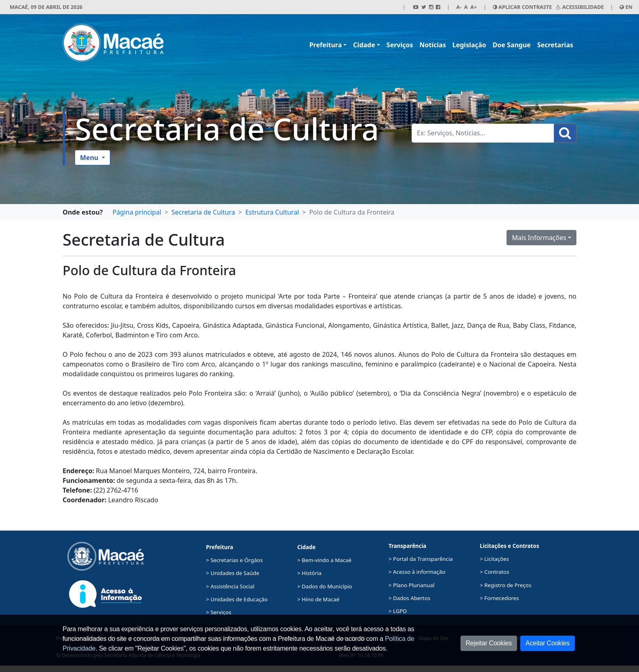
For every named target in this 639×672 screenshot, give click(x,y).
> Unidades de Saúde (233, 573)
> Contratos (495, 572)
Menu (90, 158)
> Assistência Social (230, 586)
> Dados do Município (325, 586)
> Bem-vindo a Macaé (324, 560)
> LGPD (398, 611)
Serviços (400, 45)
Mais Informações (539, 238)
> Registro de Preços (506, 585)
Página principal (137, 212)
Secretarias (555, 45)
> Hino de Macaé (318, 599)
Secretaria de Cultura (227, 129)
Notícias (433, 45)
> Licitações (494, 559)
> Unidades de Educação (237, 599)
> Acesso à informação (417, 572)
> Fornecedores (499, 598)
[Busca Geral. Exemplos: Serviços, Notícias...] (483, 133)
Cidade (364, 45)
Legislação (469, 45)
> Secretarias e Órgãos (234, 560)
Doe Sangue (512, 45)
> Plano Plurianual (411, 585)
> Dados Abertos (409, 598)
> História (309, 573)
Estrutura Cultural (272, 212)
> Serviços (219, 612)
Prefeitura (326, 45)
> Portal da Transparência (421, 559)
